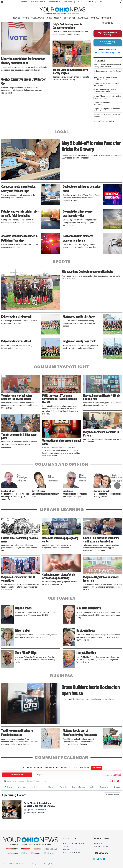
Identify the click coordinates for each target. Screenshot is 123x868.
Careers (100, 2)
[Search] (121, 2)
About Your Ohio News (73, 843)
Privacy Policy (49, 864)
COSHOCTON (70, 18)
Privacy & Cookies (71, 852)
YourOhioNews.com (25, 864)
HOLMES (16, 18)
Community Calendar (38, 2)
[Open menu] (2, 2)
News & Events (101, 846)
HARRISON (106, 18)
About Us (79, 2)
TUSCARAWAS (38, 18)
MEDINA (58, 18)
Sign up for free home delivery (108, 34)
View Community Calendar (108, 43)
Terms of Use (69, 849)
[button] (117, 486)
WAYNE (26, 18)
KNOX (49, 18)
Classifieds (24, 2)
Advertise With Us (55, 2)
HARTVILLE (83, 18)
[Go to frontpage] (62, 10)
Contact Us (90, 2)
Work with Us (100, 843)
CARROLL (95, 18)
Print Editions (68, 2)
